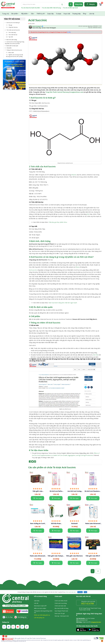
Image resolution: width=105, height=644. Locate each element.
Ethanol (74, 175)
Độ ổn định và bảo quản (12, 46)
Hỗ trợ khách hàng (40, 596)
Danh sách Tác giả (60, 613)
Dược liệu (51, 14)
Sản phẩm (15, 14)
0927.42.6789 (87, 603)
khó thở (96, 355)
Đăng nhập (79, 4)
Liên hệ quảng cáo (39, 618)
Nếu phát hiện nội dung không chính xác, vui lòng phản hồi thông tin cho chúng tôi (51, 32)
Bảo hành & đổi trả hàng (61, 608)
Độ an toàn (11, 53)
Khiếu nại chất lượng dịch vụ (42, 615)
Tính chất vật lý (12, 32)
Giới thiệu (37, 601)
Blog (84, 14)
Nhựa (77, 267)
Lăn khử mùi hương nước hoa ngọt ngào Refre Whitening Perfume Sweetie (74, 491)
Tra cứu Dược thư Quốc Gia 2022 (30, 8)
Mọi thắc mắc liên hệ (83, 596)
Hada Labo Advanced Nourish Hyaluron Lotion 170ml (93, 523)
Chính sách (58, 596)
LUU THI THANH (85, 618)
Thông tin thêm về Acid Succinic (14, 50)
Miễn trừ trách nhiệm (40, 608)
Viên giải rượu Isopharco (38, 491)
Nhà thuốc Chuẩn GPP (40, 606)
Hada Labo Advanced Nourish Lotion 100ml (38, 556)
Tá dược (59, 14)
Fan (8, 617)
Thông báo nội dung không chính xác (43, 612)
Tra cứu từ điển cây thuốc (70, 8)
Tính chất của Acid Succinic (13, 30)
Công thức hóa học (13, 27)
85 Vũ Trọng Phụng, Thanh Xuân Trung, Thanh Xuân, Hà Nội (90, 609)
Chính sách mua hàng (61, 603)
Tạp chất (11, 37)
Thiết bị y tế (40, 14)
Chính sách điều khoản (61, 601)
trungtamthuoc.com (76, 92)
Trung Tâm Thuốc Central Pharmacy (57, 92)
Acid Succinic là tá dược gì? (13, 23)
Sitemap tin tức (64, 616)
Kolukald (74, 523)
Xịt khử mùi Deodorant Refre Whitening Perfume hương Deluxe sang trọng (93, 491)
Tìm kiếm (21, 2)
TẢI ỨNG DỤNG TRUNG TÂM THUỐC (87, 626)
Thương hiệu (76, 14)
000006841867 (82, 620)
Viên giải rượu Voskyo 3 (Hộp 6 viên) (56, 556)
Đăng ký (92, 4)
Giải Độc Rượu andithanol (56, 523)
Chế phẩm (9, 48)
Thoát (85, 592)
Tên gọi (10, 25)
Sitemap (57, 616)
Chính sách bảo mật (71, 592)
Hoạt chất (67, 14)
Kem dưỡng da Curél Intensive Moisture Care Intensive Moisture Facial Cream (38, 523)
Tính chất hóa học (13, 35)
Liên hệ (92, 14)
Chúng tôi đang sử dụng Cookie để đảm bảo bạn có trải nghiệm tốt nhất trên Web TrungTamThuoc (47, 592)
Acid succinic (33, 270)
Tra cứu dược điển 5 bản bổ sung (51, 8)
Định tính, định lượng (12, 40)
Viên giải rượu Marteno (74, 556)
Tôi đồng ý (80, 592)
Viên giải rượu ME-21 (93, 556)
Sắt (88, 214)
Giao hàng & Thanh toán (61, 611)
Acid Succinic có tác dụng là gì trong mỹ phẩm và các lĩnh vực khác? (15, 43)
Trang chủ (6, 14)
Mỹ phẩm (24, 14)
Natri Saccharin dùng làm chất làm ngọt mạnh (63, 303)
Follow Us (6, 622)
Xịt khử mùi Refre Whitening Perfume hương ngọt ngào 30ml (56, 491)
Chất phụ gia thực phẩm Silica (58, 222)
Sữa (32, 14)
